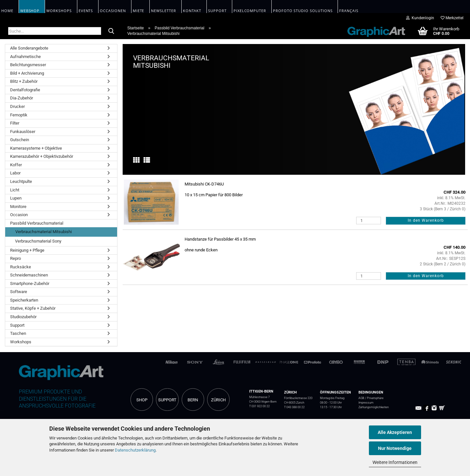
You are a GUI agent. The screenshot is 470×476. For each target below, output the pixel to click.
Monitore (18, 207)
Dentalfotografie (25, 90)
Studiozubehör (23, 317)
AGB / (363, 398)
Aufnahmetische (25, 57)
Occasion (19, 215)
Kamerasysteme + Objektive (36, 148)
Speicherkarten (24, 300)
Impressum (366, 402)
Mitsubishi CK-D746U (204, 184)
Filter (15, 123)
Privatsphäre (375, 398)
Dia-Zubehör (22, 98)
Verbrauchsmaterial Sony (38, 241)
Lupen (16, 198)
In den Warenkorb (426, 220)
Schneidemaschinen (29, 275)
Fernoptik (19, 115)
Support (17, 325)
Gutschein (20, 140)
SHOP (142, 400)
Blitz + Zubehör (24, 81)
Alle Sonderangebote (29, 48)
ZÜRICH (218, 400)
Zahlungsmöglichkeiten (374, 407)
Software (19, 292)
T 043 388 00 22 (294, 407)
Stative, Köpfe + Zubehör (33, 308)
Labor (15, 173)
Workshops (21, 342)
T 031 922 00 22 (259, 406)
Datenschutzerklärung (135, 450)
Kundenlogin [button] (420, 18)
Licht (15, 190)
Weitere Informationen (395, 462)
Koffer (16, 165)
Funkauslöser (23, 132)
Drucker (17, 106)
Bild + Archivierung (27, 73)
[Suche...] (111, 31)
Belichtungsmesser (28, 65)
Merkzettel (452, 18)
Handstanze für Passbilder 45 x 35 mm (220, 239)
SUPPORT (167, 400)
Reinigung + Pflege (27, 250)
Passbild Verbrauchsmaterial (37, 223)
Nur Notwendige (395, 448)
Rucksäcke (21, 267)
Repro (15, 258)
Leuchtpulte (21, 181)
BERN (193, 400)
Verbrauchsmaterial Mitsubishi (44, 232)
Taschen (18, 333)
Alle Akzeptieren (395, 432)
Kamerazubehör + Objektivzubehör (42, 156)
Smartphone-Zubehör (30, 283)
